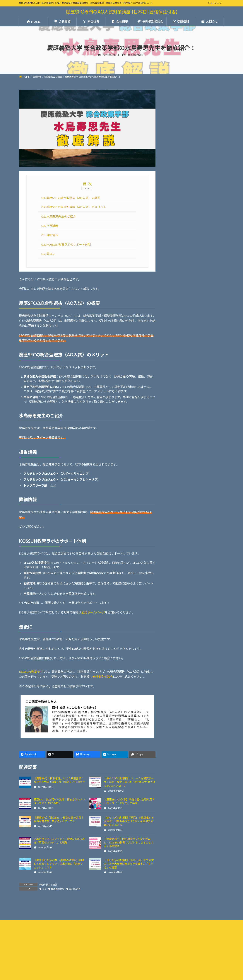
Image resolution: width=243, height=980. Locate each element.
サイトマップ (215, 3)
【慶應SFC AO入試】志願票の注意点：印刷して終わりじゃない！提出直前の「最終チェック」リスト (59, 864)
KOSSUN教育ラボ (31, 672)
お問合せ (173, 201)
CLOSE (87, 189)
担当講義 (50, 226)
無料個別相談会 (103, 677)
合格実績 (173, 163)
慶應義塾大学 (58, 889)
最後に (48, 254)
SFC (44, 889)
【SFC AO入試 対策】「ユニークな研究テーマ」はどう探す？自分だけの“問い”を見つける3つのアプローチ (130, 782)
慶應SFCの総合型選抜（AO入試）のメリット (74, 207)
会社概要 (173, 182)
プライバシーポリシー (34, 948)
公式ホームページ (93, 612)
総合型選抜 (75, 889)
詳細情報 (50, 235)
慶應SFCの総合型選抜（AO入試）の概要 (71, 198)
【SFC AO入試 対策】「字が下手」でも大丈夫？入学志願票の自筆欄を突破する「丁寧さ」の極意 (129, 864)
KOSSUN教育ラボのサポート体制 (66, 244)
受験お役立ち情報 (48, 885)
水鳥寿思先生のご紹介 (59, 216)
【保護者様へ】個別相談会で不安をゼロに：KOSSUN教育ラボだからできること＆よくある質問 (129, 842)
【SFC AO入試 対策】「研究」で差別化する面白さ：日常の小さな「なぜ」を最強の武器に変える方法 (129, 821)
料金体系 (173, 173)
